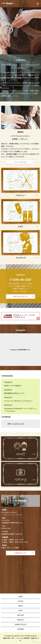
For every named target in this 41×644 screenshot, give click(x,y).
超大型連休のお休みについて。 (15, 393)
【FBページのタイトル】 (16, 424)
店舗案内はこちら (21, 553)
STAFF (21, 611)
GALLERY (20, 615)
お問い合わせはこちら (21, 296)
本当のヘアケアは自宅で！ (13, 386)
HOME (21, 596)
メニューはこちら (21, 162)
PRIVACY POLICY (21, 624)
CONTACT (21, 620)
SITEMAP (21, 629)
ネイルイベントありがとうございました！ (19, 401)
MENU (21, 606)
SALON (20, 601)
